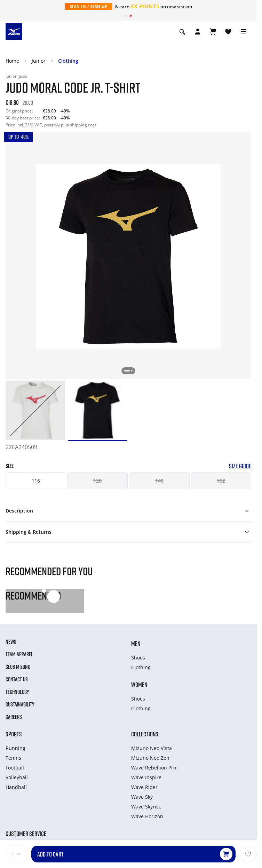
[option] (35, 410)
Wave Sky (142, 797)
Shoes (138, 658)
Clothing (68, 61)
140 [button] (159, 481)
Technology (17, 692)
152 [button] (221, 481)
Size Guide (240, 466)
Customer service (26, 834)
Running (15, 748)
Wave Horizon (147, 816)
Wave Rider (144, 787)
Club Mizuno (18, 667)
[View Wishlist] (228, 32)
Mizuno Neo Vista (152, 748)
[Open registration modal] (198, 32)
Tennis (13, 758)
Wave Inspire (146, 777)
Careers (14, 717)
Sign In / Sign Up (89, 6)
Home (12, 61)
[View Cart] (213, 32)
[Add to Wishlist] (248, 854)
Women (139, 685)
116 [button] (36, 481)
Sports (14, 734)
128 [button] (97, 481)
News (11, 642)
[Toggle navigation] (244, 32)
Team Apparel (19, 654)
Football (15, 768)
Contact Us (17, 679)
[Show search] (182, 32)
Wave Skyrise (146, 807)
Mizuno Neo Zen (150, 758)
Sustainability (20, 704)
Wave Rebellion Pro (154, 768)
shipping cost (83, 125)
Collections (145, 734)
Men (136, 643)
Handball (16, 787)
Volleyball (17, 777)
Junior (39, 61)
